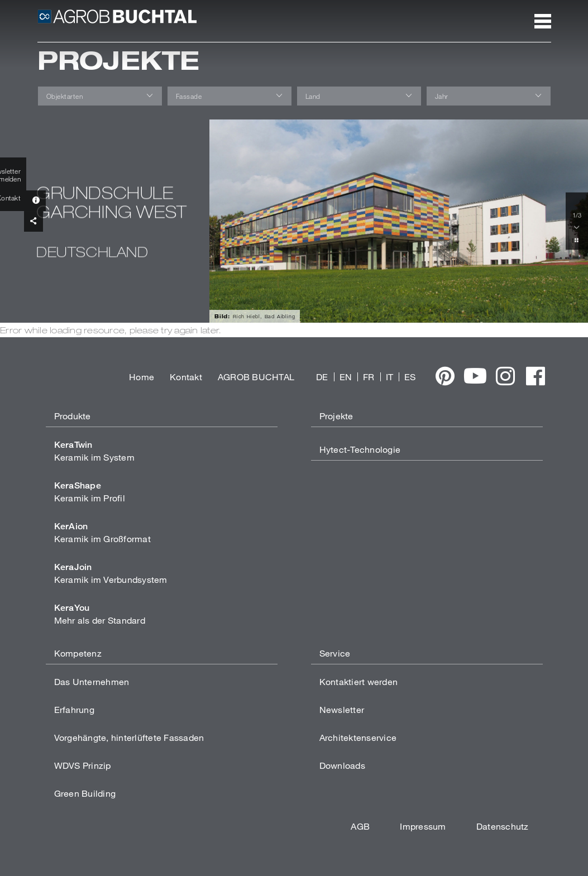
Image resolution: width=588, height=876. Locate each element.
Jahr (442, 96)
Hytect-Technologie (360, 449)
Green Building (85, 793)
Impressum (423, 826)
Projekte (336, 416)
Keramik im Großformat (102, 532)
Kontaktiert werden (359, 681)
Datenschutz (503, 826)
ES (410, 377)
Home (142, 377)
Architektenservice (358, 737)
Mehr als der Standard (100, 614)
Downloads (342, 765)
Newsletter (342, 709)
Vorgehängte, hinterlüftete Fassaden (129, 737)
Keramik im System (94, 451)
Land (313, 96)
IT (390, 377)
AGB (360, 826)
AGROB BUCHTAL (256, 377)
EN (346, 377)
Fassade (189, 96)
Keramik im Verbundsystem (111, 573)
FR (369, 377)
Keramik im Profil (90, 492)
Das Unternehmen (92, 681)
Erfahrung (74, 709)
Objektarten (65, 96)
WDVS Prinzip (83, 765)
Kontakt (186, 377)
